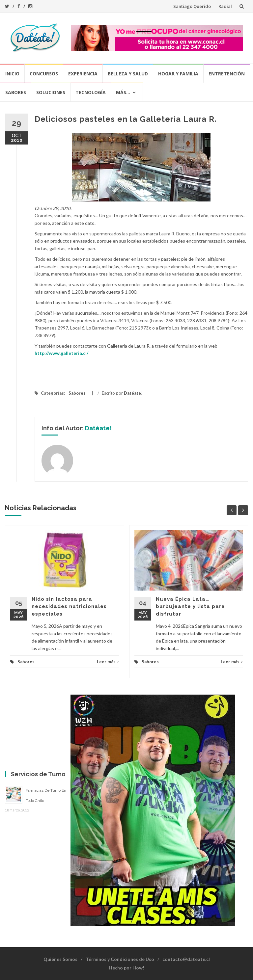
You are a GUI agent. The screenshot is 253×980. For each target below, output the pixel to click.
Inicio (12, 74)
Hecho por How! (126, 968)
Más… (123, 92)
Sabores (16, 92)
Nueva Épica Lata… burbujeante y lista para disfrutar (190, 607)
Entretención (227, 74)
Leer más (108, 662)
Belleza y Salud (128, 74)
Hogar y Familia (178, 74)
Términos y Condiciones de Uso (120, 959)
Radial (225, 6)
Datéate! (133, 393)
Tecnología (91, 92)
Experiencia (83, 74)
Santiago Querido (192, 6)
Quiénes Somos (60, 959)
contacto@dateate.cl (186, 959)
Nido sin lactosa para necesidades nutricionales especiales (69, 607)
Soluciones (51, 92)
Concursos (44, 74)
